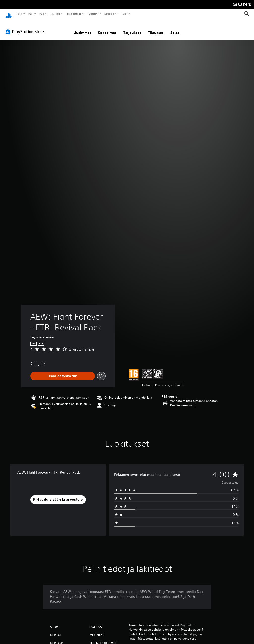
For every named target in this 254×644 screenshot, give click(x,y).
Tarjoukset (132, 28)
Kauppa (109, 14)
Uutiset (93, 14)
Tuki (124, 14)
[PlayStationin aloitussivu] (9, 14)
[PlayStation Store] (26, 27)
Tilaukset (156, 28)
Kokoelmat (107, 28)
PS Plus (56, 14)
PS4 (42, 14)
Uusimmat (82, 28)
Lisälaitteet (74, 14)
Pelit (18, 14)
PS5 (30, 14)
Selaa (175, 28)
